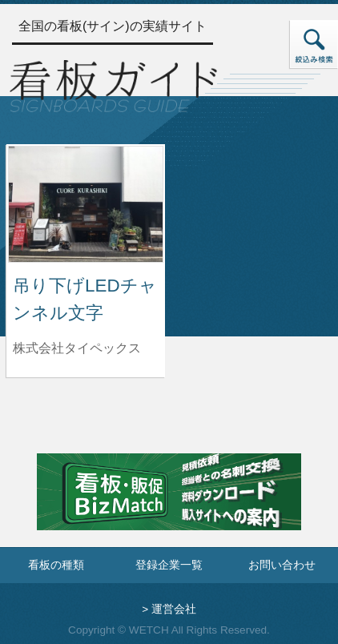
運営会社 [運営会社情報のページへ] (174, 609)
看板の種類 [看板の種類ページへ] (56, 565)
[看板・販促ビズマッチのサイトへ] (169, 503)
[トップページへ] (113, 84)
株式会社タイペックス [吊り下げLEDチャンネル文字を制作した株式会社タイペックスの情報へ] (77, 348)
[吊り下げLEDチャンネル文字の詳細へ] (86, 203)
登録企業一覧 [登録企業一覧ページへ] (169, 565)
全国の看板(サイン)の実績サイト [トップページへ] (113, 26)
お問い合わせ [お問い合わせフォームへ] (282, 565)
